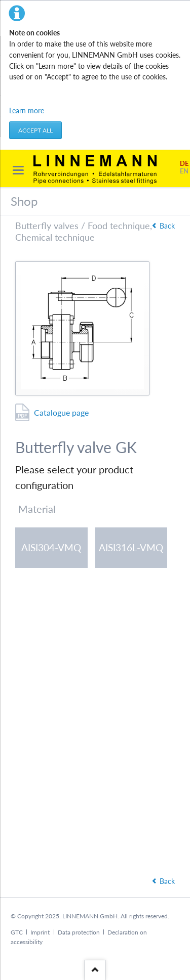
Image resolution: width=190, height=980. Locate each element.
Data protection (79, 932)
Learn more (27, 110)
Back (167, 226)
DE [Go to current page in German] (184, 164)
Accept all (35, 130)
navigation (18, 170)
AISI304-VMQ (51, 547)
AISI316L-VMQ (131, 547)
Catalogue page (61, 412)
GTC (17, 932)
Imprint (40, 932)
